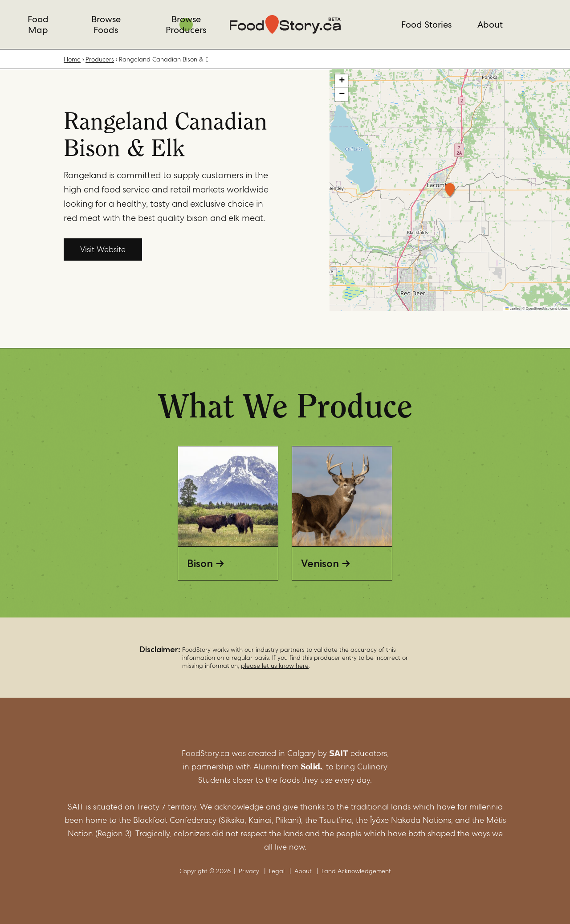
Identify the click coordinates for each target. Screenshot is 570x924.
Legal (277, 871)
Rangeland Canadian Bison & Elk (163, 59)
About (490, 25)
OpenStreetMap (538, 309)
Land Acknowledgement (356, 871)
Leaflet (513, 309)
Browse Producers (186, 25)
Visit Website (103, 249)
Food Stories (426, 25)
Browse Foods (106, 25)
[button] (450, 190)
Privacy (249, 871)
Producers (100, 59)
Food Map (38, 25)
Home (72, 59)
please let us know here (275, 666)
